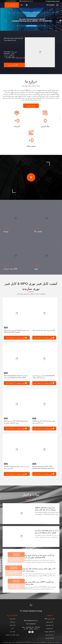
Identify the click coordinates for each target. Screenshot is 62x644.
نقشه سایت (12, 632)
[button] (36, 29)
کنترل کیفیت (12, 625)
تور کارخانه (12, 622)
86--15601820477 (11, 1)
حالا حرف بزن (12, 5)
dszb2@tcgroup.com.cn (26, 1)
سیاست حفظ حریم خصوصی (12, 635)
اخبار (12, 628)
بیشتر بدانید (31, 106)
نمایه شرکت (12, 619)
